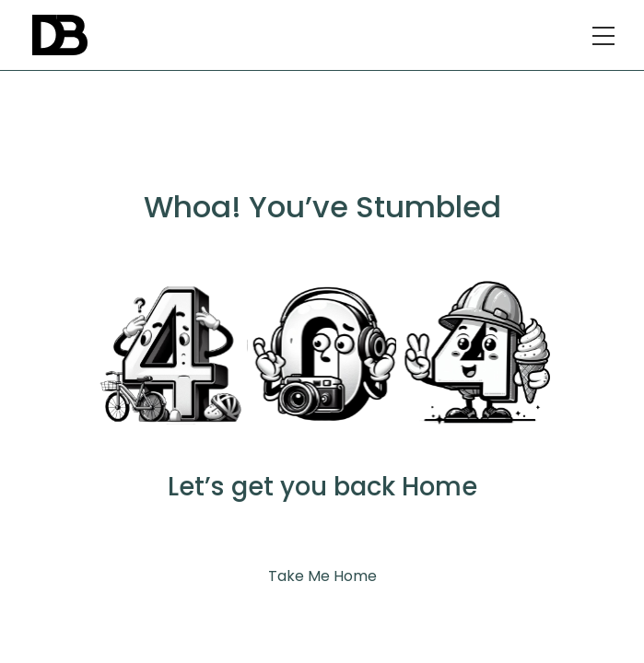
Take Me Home (322, 576)
